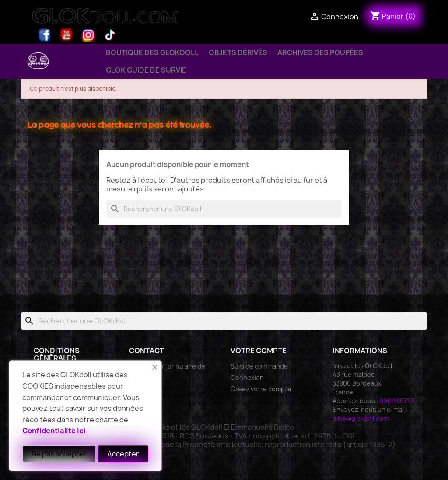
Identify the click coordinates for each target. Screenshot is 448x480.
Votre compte (259, 351)
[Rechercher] (224, 209)
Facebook (45, 35)
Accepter (123, 454)
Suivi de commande (259, 366)
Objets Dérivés (238, 52)
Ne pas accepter (59, 454)
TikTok (110, 35)
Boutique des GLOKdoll (152, 52)
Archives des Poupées (320, 52)
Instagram (88, 35)
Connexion (247, 377)
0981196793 (397, 401)
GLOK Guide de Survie (146, 70)
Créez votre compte (261, 389)
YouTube (66, 35)
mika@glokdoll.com (360, 418)
